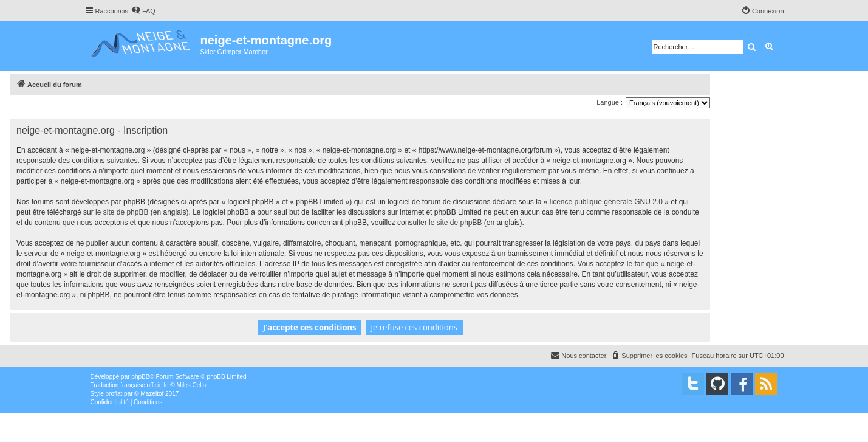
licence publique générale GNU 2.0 (606, 202)
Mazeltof (152, 394)
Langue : (610, 102)
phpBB (140, 377)
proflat (114, 394)
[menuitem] (143, 11)
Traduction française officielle (130, 385)
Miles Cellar (192, 385)
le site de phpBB (122, 212)
